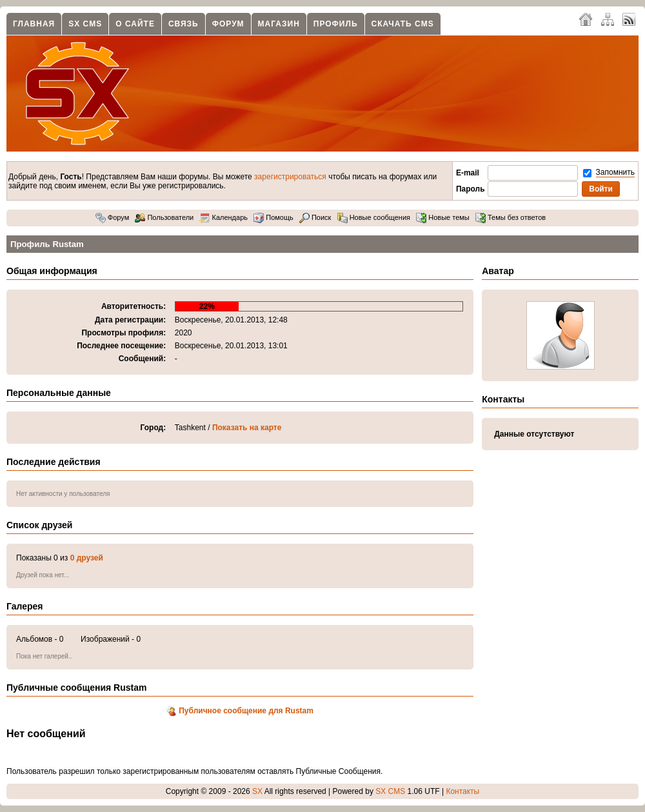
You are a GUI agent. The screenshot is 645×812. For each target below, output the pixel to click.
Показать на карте (247, 428)
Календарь (223, 217)
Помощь (273, 217)
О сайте (135, 24)
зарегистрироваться (290, 177)
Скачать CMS (403, 24)
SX (257, 791)
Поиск (315, 217)
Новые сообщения (374, 217)
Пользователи (164, 217)
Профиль (336, 24)
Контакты (462, 791)
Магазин (279, 24)
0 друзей (87, 558)
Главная (34, 24)
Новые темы (443, 217)
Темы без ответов (511, 217)
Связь (184, 24)
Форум (228, 24)
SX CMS (85, 24)
